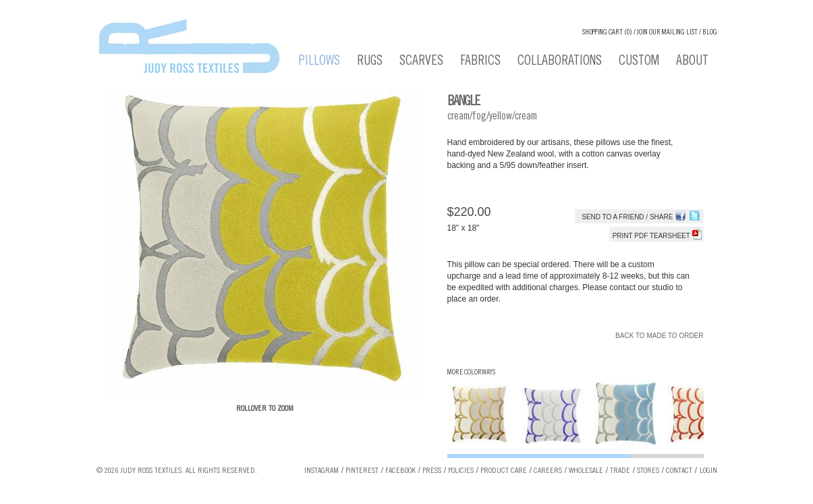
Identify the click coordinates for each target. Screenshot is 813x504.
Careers (548, 471)
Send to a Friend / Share (627, 217)
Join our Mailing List (667, 33)
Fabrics (480, 62)
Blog (710, 33)
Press (432, 471)
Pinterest (362, 471)
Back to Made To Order (659, 336)
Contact (679, 471)
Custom (639, 62)
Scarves (421, 62)
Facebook (400, 471)
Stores (648, 471)
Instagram (321, 471)
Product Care (504, 471)
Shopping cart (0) (607, 33)
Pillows (319, 62)
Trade (620, 471)
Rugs (370, 62)
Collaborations (560, 62)
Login (708, 471)
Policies (461, 471)
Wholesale (586, 471)
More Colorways (471, 373)
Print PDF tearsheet (657, 236)
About (692, 62)
